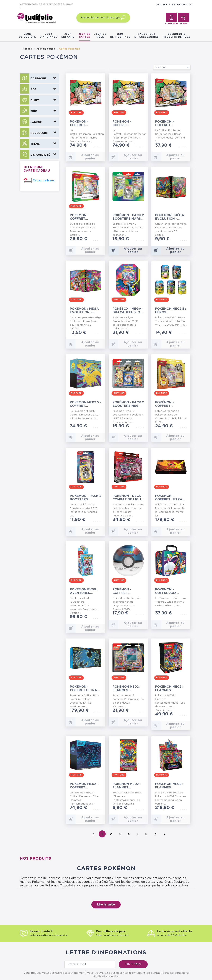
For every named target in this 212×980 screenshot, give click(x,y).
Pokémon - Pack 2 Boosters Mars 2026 (128, 217)
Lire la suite (106, 905)
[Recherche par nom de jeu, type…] (103, 18)
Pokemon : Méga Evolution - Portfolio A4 (84, 311)
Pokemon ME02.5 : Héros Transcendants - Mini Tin (171, 311)
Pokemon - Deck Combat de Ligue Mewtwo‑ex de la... (128, 498)
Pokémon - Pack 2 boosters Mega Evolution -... (128, 404)
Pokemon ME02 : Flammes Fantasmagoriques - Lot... (171, 688)
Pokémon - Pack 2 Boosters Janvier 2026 (86, 498)
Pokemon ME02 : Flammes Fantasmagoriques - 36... (171, 786)
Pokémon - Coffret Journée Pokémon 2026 (168, 404)
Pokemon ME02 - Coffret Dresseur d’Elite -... (85, 786)
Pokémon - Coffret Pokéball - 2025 (127, 591)
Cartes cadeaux (44, 181)
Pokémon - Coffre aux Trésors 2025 (167, 591)
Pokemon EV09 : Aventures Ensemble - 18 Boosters (84, 591)
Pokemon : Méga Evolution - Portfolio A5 (170, 217)
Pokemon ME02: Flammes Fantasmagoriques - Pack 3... (128, 688)
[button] (39, 78)
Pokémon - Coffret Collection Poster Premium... (80, 123)
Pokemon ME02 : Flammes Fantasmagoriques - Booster (128, 786)
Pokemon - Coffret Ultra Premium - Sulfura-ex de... (170, 498)
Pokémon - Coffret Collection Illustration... (83, 217)
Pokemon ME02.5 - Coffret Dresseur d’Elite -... (86, 404)
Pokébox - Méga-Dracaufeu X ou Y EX (128, 311)
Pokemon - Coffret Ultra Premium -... (83, 688)
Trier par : (173, 67)
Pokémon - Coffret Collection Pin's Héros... (170, 123)
